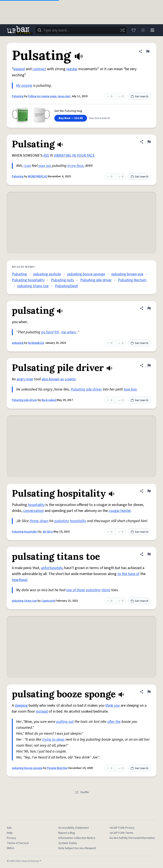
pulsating (18, 343)
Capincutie (48, 601)
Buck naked (49, 400)
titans (106, 590)
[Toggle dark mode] (143, 30)
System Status (68, 843)
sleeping (21, 705)
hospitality (36, 505)
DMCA (10, 848)
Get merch (139, 97)
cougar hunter (120, 511)
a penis (70, 379)
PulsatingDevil (66, 286)
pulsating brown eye (127, 274)
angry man (25, 379)
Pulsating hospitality (28, 280)
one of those (76, 590)
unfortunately (52, 568)
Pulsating (18, 96)
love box (130, 389)
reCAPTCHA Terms (122, 833)
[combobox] (81, 30)
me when (68, 332)
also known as (53, 379)
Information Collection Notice (77, 838)
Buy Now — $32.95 (71, 118)
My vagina (24, 86)
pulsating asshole (47, 274)
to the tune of (128, 574)
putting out (65, 722)
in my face (75, 166)
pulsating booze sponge (86, 274)
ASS (46, 156)
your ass (45, 166)
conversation (33, 511)
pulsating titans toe (33, 286)
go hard (47, 332)
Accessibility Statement (74, 828)
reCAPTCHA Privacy (122, 828)
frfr (57, 332)
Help (10, 833)
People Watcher (57, 768)
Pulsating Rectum (132, 280)
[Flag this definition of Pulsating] (148, 51)
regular (72, 69)
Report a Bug (67, 833)
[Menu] (152, 30)
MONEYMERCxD (38, 176)
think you (112, 705)
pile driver (94, 389)
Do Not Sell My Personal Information (132, 838)
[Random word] (122, 30)
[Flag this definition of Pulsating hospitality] (149, 491)
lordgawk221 (36, 343)
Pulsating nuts (62, 280)
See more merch (99, 118)
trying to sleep (53, 739)
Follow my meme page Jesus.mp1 (49, 96)
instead (42, 711)
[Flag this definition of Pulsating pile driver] (149, 365)
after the (114, 722)
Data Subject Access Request (77, 848)
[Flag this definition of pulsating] (149, 308)
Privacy (11, 838)
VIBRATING (63, 156)
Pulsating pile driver (96, 280)
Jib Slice (48, 532)
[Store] (134, 30)
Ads (9, 828)
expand (19, 69)
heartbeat (20, 580)
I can (27, 166)
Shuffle (82, 792)
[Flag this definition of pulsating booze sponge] (149, 692)
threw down (39, 521)
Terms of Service (18, 843)
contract (39, 69)
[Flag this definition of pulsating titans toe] (149, 554)
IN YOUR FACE (83, 156)
